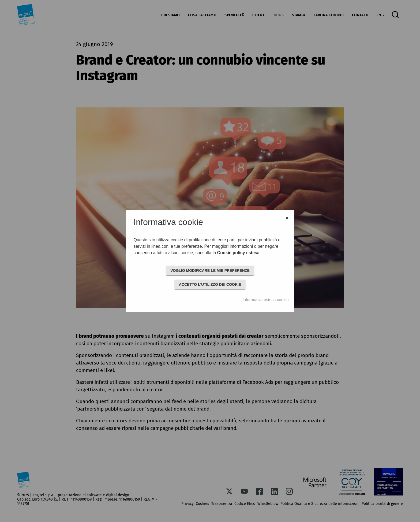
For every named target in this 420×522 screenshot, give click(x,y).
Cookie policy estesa (238, 253)
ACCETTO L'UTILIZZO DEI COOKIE (210, 284)
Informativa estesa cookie (265, 300)
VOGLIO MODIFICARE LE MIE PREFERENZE (210, 271)
